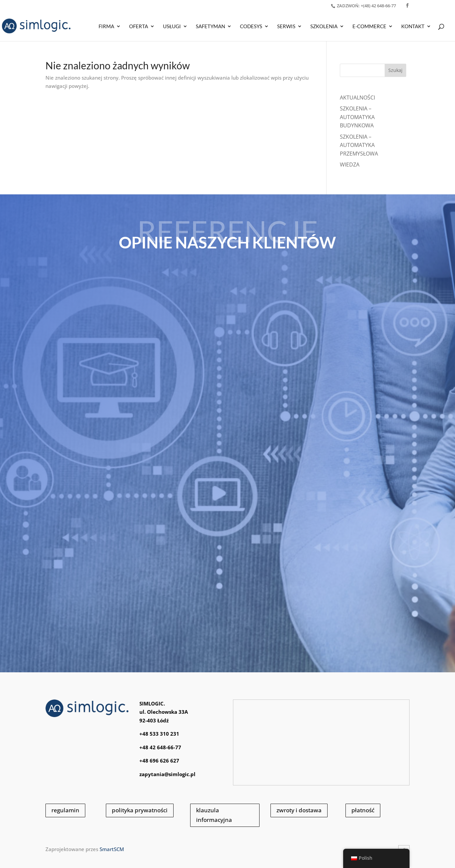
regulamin (65, 810)
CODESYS (251, 27)
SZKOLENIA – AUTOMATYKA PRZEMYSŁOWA (359, 145)
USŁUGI (172, 27)
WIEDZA (350, 165)
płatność (363, 810)
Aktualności (357, 98)
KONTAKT (413, 27)
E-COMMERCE (369, 27)
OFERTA (139, 27)
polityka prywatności (140, 810)
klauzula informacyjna (214, 815)
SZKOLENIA (324, 27)
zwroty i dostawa (299, 810)
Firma (106, 27)
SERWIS (286, 27)
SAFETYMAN (210, 27)
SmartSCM (112, 849)
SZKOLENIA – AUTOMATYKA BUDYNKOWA (357, 117)
